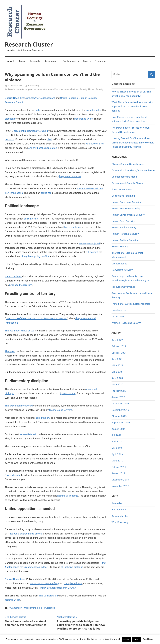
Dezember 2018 (120, 480)
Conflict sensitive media (124, 177)
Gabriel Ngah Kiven (15, 98)
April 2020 (117, 378)
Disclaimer (101, 61)
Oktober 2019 (119, 416)
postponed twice (84, 119)
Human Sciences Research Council (57, 588)
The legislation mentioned (19, 406)
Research (35, 61)
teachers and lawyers (61, 410)
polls (37, 110)
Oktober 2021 (119, 353)
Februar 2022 (119, 346)
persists (9, 139)
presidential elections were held (31, 131)
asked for (46, 193)
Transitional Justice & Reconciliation (131, 304)
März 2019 (117, 461)
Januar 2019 (118, 473)
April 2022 (117, 340)
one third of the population (43, 148)
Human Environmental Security (128, 215)
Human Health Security (124, 228)
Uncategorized (119, 310)
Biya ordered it (13, 475)
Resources (52, 61)
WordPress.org (120, 522)
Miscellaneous (119, 264)
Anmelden (117, 503)
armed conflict (94, 110)
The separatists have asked (20, 331)
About (11, 61)
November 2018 (120, 486)
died (49, 139)
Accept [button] (126, 639)
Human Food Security (123, 221)
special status (68, 393)
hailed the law (43, 418)
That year (10, 351)
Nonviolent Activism (122, 270)
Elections (10, 119)
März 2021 (117, 365)
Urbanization (118, 316)
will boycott (92, 252)
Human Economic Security (126, 208)
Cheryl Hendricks (69, 98)
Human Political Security (75, 89)
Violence (50, 608)
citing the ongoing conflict (35, 256)
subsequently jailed (89, 244)
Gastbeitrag (34, 86)
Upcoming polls (34, 608)
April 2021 (117, 359)
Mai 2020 (117, 372)
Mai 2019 (117, 448)
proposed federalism (21, 285)
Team (22, 61)
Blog (87, 61)
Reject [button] (137, 639)
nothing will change (68, 496)
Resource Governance (123, 287)
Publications (71, 61)
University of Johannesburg (41, 98)
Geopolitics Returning (123, 196)
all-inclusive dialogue (72, 567)
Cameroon (16, 608)
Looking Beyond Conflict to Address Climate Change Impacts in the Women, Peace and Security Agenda (133, 143)
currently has (31, 219)
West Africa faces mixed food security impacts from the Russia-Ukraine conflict (132, 107)
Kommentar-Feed (121, 516)
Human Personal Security (125, 234)
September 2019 (121, 423)
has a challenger (73, 227)
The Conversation (48, 596)
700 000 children (95, 144)
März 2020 (117, 384)
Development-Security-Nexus (22, 89)
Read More (148, 639)
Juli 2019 (117, 435)
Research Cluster (29, 44)
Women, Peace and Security (126, 323)
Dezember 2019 (120, 403)
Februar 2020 (119, 391)
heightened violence (70, 176)
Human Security (96, 89)
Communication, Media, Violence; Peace (133, 170)
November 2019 (120, 410)
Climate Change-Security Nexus (128, 164)
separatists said (29, 434)
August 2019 (119, 429)
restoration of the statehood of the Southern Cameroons (36, 318)
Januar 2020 (118, 397)
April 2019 (117, 454)
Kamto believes (13, 276)
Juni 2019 (117, 442)
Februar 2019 (119, 467)
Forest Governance (122, 189)
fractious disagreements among (25, 534)
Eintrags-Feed (119, 510)
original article (13, 600)
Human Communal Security (50, 89)
